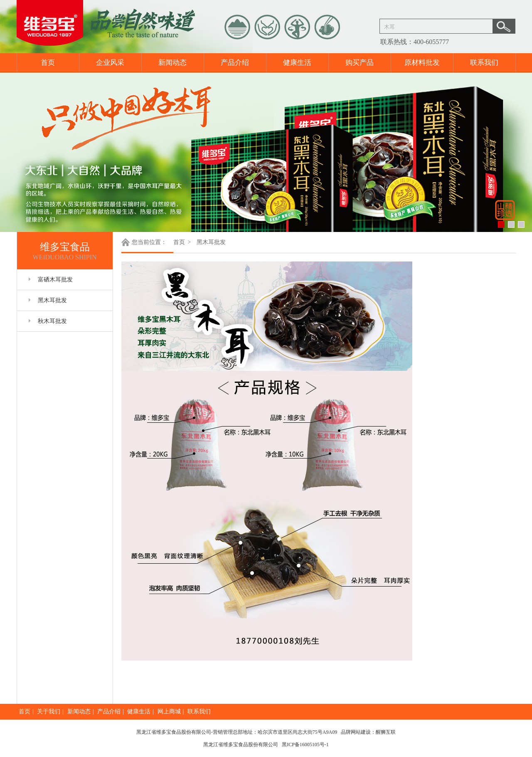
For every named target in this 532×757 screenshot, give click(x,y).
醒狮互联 (386, 732)
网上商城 (169, 711)
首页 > (183, 242)
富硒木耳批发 (55, 280)
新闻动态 (172, 63)
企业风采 (110, 63)
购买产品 (360, 63)
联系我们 (484, 63)
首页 (48, 63)
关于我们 (49, 711)
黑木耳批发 (52, 300)
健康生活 (297, 63)
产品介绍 (235, 63)
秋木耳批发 (52, 321)
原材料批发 (422, 63)
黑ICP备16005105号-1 (305, 745)
